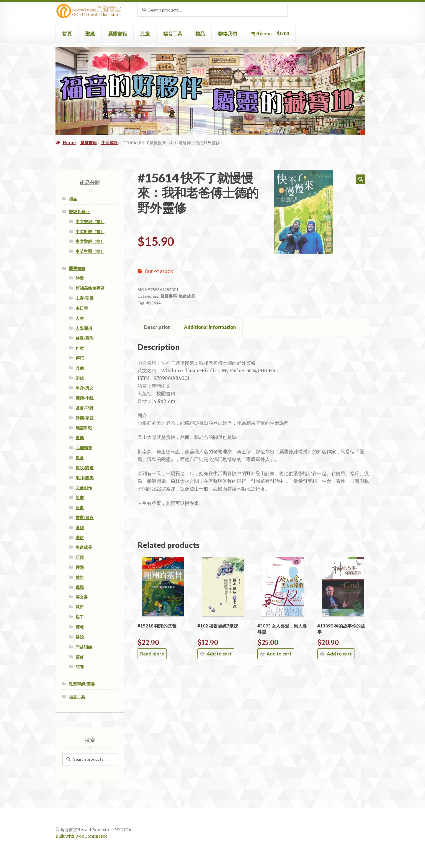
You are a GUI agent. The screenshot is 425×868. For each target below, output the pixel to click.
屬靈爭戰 (84, 428)
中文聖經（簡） (90, 241)
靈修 (80, 657)
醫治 (80, 637)
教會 (80, 458)
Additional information (210, 327)
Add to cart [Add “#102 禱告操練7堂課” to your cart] (219, 654)
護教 (80, 627)
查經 (80, 527)
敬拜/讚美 (85, 478)
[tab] (157, 327)
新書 (80, 497)
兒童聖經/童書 (82, 684)
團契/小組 (85, 398)
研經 (80, 557)
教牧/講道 (85, 468)
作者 (80, 348)
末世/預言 (85, 517)
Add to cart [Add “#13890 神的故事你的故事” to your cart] (339, 654)
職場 (80, 587)
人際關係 (84, 328)
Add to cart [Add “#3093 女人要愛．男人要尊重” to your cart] (279, 654)
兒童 (145, 33)
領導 (80, 667)
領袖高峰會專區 (90, 288)
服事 (80, 507)
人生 (80, 318)
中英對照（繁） (90, 232)
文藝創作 (84, 488)
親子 (80, 617)
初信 (80, 378)
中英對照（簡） (90, 251)
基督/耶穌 (85, 408)
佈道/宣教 (85, 338)
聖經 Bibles (79, 211)
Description (157, 327)
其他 (80, 368)
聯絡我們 (228, 33)
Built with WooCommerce (81, 836)
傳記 (80, 358)
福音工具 (173, 33)
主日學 (82, 308)
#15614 (153, 303)
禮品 (200, 33)
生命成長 (109, 143)
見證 (80, 607)
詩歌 (80, 278)
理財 (80, 537)
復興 (80, 438)
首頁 (67, 33)
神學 (80, 567)
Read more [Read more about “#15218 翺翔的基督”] (152, 654)
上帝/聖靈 (85, 298)
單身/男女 (85, 388)
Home (69, 143)
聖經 (90, 33)
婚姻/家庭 (85, 418)
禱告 (80, 577)
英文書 (82, 597)
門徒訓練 (84, 647)
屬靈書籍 (117, 33)
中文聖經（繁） (90, 221)
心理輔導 (84, 448)
